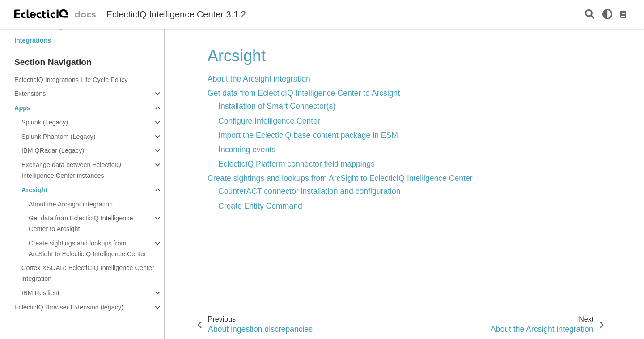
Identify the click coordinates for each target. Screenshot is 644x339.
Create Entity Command (260, 206)
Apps (22, 108)
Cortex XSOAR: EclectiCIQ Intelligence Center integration (88, 273)
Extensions (30, 94)
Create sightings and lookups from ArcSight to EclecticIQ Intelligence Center (87, 249)
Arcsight (34, 190)
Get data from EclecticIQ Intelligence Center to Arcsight (81, 223)
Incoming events (247, 150)
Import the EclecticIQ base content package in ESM (308, 135)
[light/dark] (607, 14)
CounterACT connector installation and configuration (309, 191)
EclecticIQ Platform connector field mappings (297, 164)
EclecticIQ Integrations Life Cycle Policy (71, 80)
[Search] (590, 15)
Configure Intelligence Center (269, 121)
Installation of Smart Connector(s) (277, 106)
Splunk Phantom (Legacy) (59, 137)
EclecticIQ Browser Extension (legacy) (69, 307)
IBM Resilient (40, 293)
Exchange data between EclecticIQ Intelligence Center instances (71, 170)
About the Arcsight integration (71, 204)
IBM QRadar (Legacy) (53, 150)
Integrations (33, 40)
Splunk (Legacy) (45, 122)
